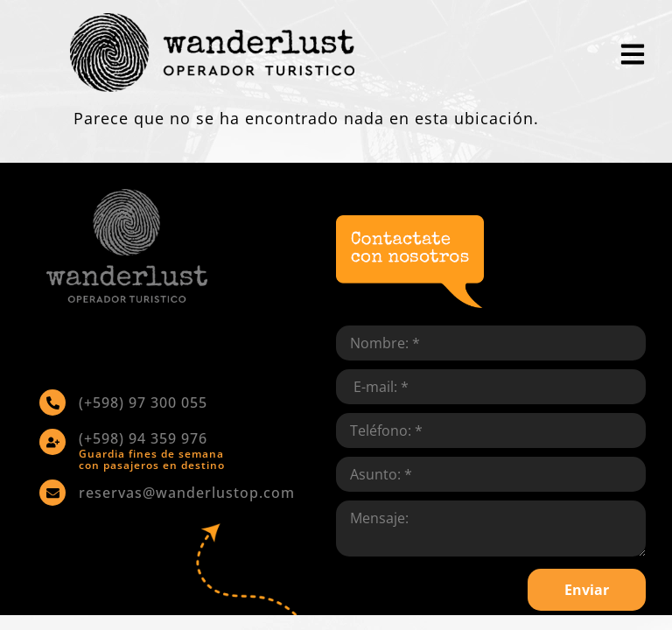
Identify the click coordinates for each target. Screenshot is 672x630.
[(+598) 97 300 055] (52, 402)
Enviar (587, 590)
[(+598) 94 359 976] (52, 442)
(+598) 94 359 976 (143, 438)
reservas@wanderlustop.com (187, 493)
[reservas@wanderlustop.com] (52, 493)
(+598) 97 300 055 (143, 402)
